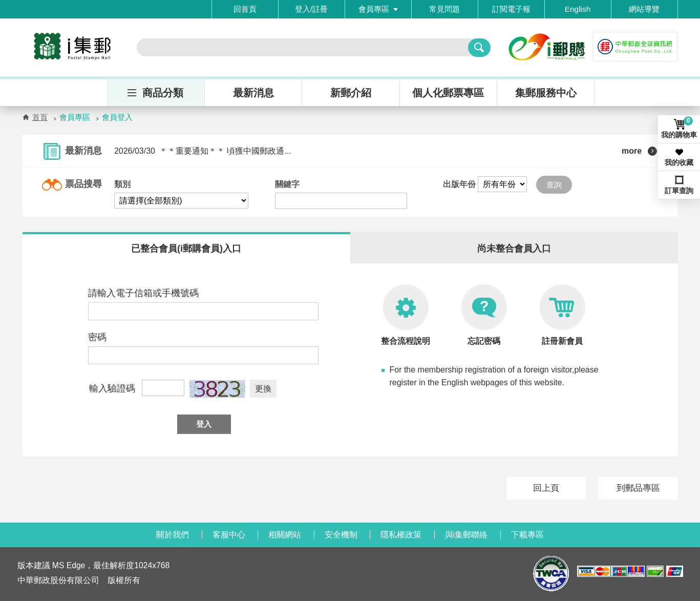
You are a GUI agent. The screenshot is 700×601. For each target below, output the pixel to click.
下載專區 (527, 535)
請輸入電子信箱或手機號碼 (143, 293)
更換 (263, 389)
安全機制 (341, 535)
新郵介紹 (351, 93)
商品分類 (163, 93)
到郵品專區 (638, 488)
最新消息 (253, 93)
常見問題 (444, 9)
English (578, 9)
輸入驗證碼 (112, 388)
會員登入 (117, 117)
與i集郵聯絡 (466, 535)
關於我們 (173, 535)
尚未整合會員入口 (514, 248)
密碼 (97, 337)
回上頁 (546, 488)
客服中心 (229, 535)
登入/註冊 (311, 9)
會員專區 (378, 9)
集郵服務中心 (546, 93)
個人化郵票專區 (448, 93)
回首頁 (245, 9)
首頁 (40, 117)
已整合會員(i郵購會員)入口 (186, 248)
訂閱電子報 (511, 9)
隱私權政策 (401, 535)
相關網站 (285, 535)
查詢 (554, 185)
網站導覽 (644, 9)
